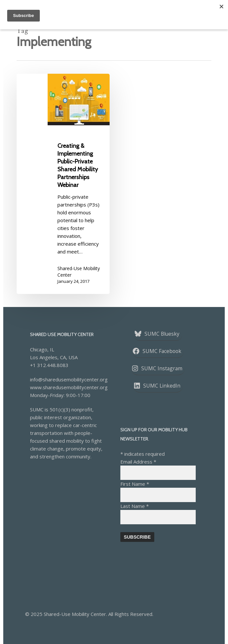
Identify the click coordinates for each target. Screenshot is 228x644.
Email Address (138, 462)
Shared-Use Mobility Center (79, 272)
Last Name (135, 506)
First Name (135, 484)
